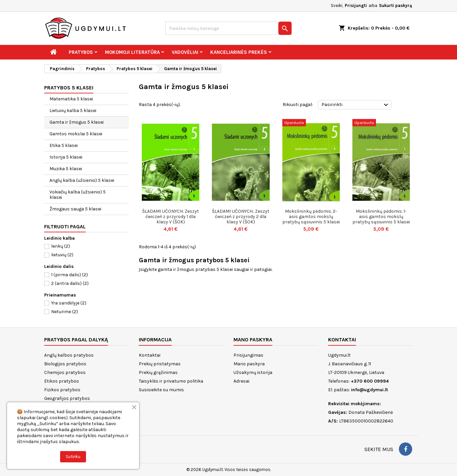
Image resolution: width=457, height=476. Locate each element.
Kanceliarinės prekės (239, 52)
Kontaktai (150, 355)
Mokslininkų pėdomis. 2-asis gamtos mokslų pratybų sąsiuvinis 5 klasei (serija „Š (311, 219)
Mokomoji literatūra (132, 52)
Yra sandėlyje (69, 303)
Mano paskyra (249, 364)
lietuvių (62, 255)
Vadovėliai (185, 52)
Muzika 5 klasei (66, 169)
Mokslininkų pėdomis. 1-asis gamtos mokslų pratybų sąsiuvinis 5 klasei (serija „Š (381, 219)
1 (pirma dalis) (70, 275)
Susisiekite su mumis (161, 390)
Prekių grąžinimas (158, 372)
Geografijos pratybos (67, 398)
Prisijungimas (248, 355)
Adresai (241, 381)
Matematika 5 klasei (71, 99)
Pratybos (81, 52)
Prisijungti (356, 5)
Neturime (65, 312)
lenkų (61, 246)
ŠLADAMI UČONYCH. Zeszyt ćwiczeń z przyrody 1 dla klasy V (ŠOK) (171, 217)
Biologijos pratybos (65, 364)
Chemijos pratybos (65, 372)
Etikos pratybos (62, 381)
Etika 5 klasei (64, 145)
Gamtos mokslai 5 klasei (76, 134)
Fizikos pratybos (62, 390)
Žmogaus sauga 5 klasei (75, 209)
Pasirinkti (356, 105)
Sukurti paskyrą (396, 5)
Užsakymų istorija (253, 372)
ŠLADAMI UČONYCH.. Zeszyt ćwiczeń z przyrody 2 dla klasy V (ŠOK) (241, 217)
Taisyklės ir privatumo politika (171, 381)
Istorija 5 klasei (66, 157)
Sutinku (73, 457)
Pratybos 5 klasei (69, 88)
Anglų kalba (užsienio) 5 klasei (82, 180)
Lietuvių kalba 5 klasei (73, 111)
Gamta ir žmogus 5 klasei (77, 122)
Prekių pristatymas (160, 364)
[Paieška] (228, 28)
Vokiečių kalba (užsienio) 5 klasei (78, 195)
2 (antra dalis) (70, 283)
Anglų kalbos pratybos (69, 355)
